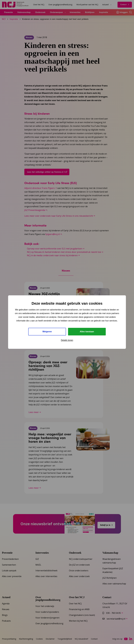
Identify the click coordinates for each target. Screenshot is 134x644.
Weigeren (47, 332)
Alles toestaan (87, 332)
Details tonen (67, 340)
